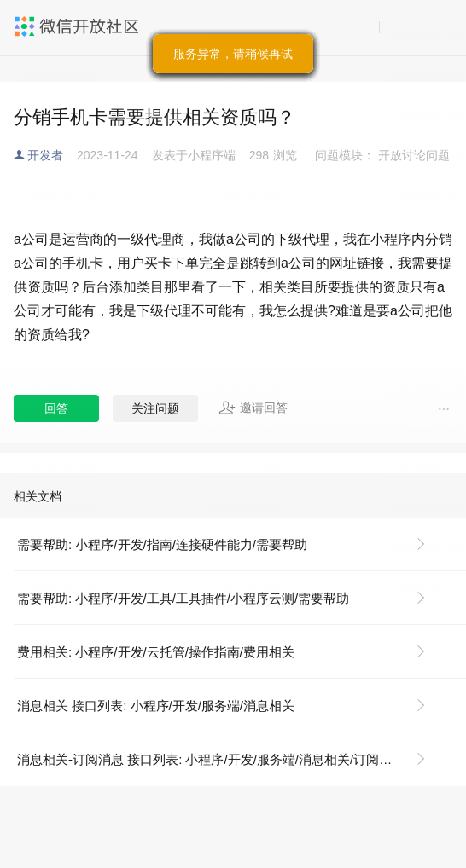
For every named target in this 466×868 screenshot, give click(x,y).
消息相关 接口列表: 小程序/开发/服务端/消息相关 (156, 706)
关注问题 (155, 408)
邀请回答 (253, 408)
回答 (56, 408)
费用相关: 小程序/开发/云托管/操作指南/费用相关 (156, 652)
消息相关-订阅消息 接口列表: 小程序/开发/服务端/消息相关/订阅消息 (211, 759)
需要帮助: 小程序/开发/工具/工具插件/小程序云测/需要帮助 (183, 598)
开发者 (45, 155)
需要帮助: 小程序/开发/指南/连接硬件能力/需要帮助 (162, 544)
